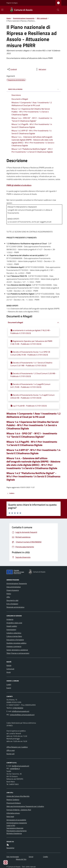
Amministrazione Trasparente (17, 583)
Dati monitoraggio (13, 857)
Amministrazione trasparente (24, 18)
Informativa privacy (13, 813)
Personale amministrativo (15, 607)
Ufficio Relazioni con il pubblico (17, 747)
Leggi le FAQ (11, 825)
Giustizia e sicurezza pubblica (16, 643)
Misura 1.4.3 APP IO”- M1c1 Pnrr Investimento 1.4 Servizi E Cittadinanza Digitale (33, 452)
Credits (46, 857)
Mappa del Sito (21, 859)
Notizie (9, 665)
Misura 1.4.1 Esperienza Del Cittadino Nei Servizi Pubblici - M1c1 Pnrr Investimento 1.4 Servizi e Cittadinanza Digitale (33, 425)
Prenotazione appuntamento (17, 831)
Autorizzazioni (11, 630)
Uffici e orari (11, 750)
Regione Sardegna (12, 3)
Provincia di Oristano (14, 803)
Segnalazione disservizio (15, 828)
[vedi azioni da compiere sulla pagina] (41, 69)
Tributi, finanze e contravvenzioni (18, 653)
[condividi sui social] (12, 69)
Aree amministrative (14, 587)
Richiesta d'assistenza (14, 833)
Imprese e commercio (14, 646)
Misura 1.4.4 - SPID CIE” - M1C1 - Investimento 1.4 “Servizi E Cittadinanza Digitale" (32, 435)
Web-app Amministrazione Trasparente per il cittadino (25, 806)
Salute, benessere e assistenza (17, 650)
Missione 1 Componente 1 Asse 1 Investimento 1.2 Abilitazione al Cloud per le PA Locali (33, 415)
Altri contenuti (42, 18)
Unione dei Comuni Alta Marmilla (18, 796)
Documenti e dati (12, 600)
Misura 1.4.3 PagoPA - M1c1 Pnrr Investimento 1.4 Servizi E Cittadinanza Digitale (32, 443)
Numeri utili (10, 754)
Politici (9, 594)
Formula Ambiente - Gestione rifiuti (19, 810)
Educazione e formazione (15, 640)
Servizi (31, 857)
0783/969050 (18, 708)
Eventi (9, 688)
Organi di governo (13, 590)
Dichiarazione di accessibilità (16, 820)
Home (9, 18)
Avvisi (9, 672)
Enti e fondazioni (12, 604)
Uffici (8, 597)
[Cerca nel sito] (57, 10)
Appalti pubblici (12, 626)
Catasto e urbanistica (14, 633)
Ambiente (10, 619)
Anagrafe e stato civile (14, 623)
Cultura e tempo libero (14, 636)
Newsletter (10, 848)
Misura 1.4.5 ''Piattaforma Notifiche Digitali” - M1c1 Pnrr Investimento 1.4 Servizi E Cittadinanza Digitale (33, 476)
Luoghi (9, 684)
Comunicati (10, 669)
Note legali (10, 816)
